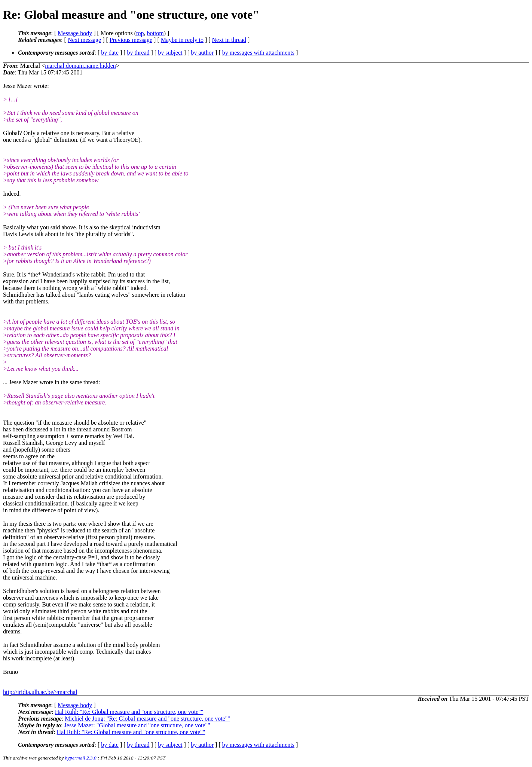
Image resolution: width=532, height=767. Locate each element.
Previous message (131, 40)
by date (110, 53)
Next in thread (229, 40)
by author (202, 53)
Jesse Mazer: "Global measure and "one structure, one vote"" (137, 725)
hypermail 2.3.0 (81, 758)
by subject (170, 53)
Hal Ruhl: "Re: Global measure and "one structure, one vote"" (129, 712)
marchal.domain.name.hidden (80, 66)
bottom (155, 33)
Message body (75, 33)
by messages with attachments (258, 53)
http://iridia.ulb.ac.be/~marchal (40, 692)
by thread (138, 53)
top (140, 33)
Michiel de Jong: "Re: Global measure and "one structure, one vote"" (147, 719)
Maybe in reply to (182, 40)
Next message (84, 40)
